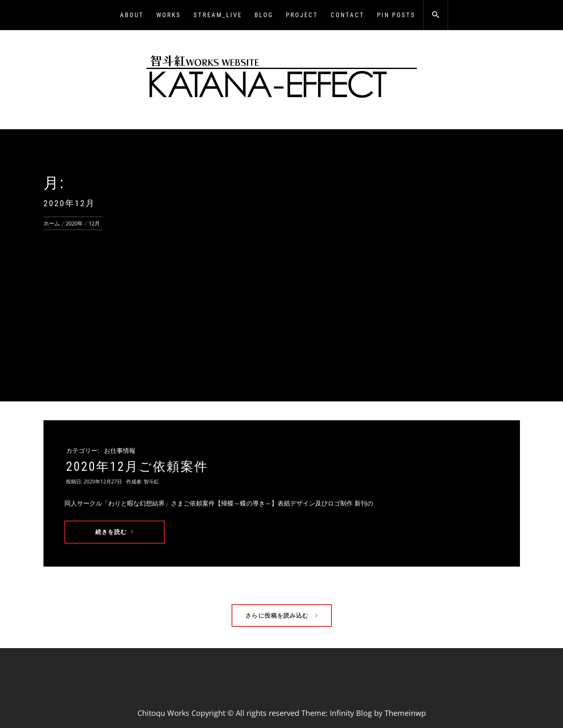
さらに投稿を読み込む (281, 615)
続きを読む (115, 532)
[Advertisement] (282, 293)
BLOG (264, 15)
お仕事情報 (120, 450)
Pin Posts (396, 15)
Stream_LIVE (218, 15)
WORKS (169, 15)
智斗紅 (151, 482)
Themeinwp (405, 713)
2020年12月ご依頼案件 (137, 466)
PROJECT (302, 15)
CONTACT (348, 15)
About (132, 15)
